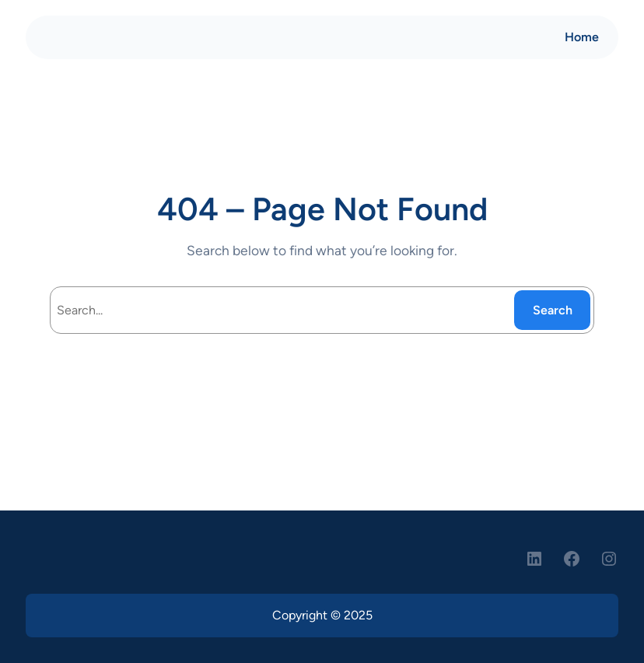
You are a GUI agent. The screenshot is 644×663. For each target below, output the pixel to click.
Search (553, 310)
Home (582, 37)
